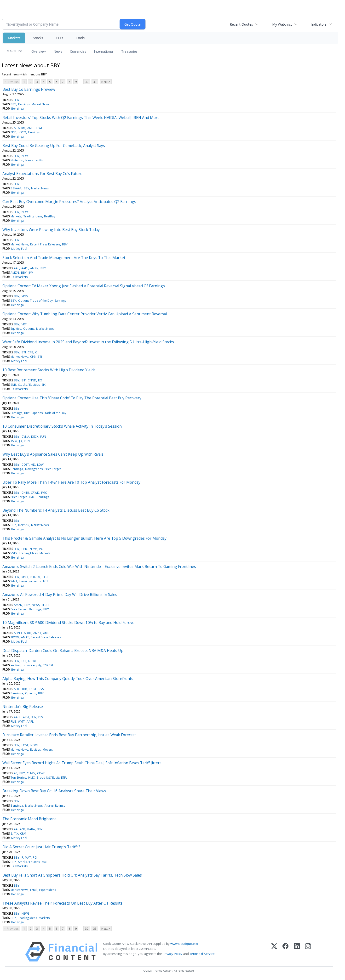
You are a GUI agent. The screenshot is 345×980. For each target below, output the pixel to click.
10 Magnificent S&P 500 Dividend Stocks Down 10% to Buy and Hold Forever (69, 623)
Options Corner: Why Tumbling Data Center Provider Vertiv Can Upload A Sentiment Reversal (85, 314)
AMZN (34, 268)
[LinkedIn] (297, 952)
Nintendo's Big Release (23, 707)
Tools (80, 38)
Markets (14, 38)
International (104, 51)
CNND (32, 380)
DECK (35, 437)
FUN (43, 437)
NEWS (25, 156)
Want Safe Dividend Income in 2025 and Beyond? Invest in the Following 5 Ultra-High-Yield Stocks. (89, 342)
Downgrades (34, 469)
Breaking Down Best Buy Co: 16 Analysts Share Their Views (54, 791)
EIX (40, 380)
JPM (31, 273)
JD (21, 441)
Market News (40, 104)
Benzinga (17, 109)
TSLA (14, 441)
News (58, 51)
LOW (40, 465)
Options (29, 329)
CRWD (35, 493)
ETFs (59, 38)
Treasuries (129, 51)
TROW (15, 637)
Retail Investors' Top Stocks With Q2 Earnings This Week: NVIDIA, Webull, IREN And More (81, 118)
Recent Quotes (241, 24)
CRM (23, 834)
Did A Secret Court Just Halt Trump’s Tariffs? (41, 847)
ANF (30, 128)
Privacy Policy (172, 954)
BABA (31, 829)
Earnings (24, 104)
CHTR (25, 493)
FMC (44, 493)
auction (16, 665)
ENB (13, 385)
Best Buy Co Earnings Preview (29, 89)
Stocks (38, 38)
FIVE (13, 722)
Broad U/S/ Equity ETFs (52, 778)
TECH (46, 577)
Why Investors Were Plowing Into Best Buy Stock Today (51, 230)
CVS (41, 689)
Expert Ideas (47, 890)
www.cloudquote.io (184, 944)
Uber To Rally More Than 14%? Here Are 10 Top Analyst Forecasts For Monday (71, 482)
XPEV (25, 296)
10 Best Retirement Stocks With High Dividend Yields (49, 370)
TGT (45, 581)
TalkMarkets (19, 277)
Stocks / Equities (29, 385)
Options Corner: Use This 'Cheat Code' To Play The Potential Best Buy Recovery (72, 398)
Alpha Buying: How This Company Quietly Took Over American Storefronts (68, 679)
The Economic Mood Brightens (29, 819)
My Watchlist (282, 24)
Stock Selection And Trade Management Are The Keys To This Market (64, 258)
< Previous (11, 82)
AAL (17, 268)
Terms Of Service (202, 954)
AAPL (25, 268)
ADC (17, 689)
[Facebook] (285, 952)
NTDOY (35, 577)
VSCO (22, 132)
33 (95, 82)
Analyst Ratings (55, 806)
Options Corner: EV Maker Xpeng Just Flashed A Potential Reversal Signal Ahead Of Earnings (84, 286)
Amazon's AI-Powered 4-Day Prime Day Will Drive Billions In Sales (60, 595)
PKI (34, 661)
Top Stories (18, 778)
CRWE (41, 773)
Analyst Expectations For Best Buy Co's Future (42, 174)
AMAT (37, 633)
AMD (46, 633)
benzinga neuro (30, 581)
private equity (32, 665)
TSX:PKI (48, 665)
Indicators (319, 24)
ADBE (28, 633)
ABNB (18, 633)
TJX (16, 834)
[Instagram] (308, 952)
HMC (32, 778)
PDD (14, 132)
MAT (28, 858)
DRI (24, 661)
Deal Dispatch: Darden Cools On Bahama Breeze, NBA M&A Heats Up (63, 651)
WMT (14, 581)
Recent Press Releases (45, 244)
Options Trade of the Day (35, 301)
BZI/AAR (16, 188)
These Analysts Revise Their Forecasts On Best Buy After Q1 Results (62, 903)
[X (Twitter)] (274, 952)
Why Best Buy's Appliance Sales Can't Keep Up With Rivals (53, 454)
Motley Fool (19, 249)
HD (33, 465)
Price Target (53, 469)
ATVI (26, 717)
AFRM (22, 128)
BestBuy (50, 216)
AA (16, 829)
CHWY (31, 773)
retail (34, 890)
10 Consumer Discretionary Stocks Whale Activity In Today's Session (62, 426)
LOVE (25, 745)
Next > (106, 82)
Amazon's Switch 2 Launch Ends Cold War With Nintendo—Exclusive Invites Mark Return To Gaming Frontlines (99, 566)
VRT (24, 324)
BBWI (38, 128)
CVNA (25, 437)
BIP (24, 380)
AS (16, 773)
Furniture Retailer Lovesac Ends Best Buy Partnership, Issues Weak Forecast (69, 735)
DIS (40, 717)
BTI (24, 352)
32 (87, 82)
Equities (16, 329)
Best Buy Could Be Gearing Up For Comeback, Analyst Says (54, 146)
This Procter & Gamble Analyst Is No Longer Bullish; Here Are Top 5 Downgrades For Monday (84, 538)
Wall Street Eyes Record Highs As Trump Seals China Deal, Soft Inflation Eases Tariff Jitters (82, 763)
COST (25, 465)
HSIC (25, 549)
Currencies (78, 51)
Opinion (31, 693)
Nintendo (17, 160)
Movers (48, 750)
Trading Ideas (33, 216)
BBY (17, 100)
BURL (33, 689)
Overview (39, 51)
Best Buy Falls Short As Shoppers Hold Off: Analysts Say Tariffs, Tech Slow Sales (72, 875)
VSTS (14, 553)
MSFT (25, 577)
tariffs (39, 160)
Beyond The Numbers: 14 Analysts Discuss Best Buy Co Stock (56, 510)
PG (41, 549)
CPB (31, 352)
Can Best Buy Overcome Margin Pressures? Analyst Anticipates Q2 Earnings (69, 202)
